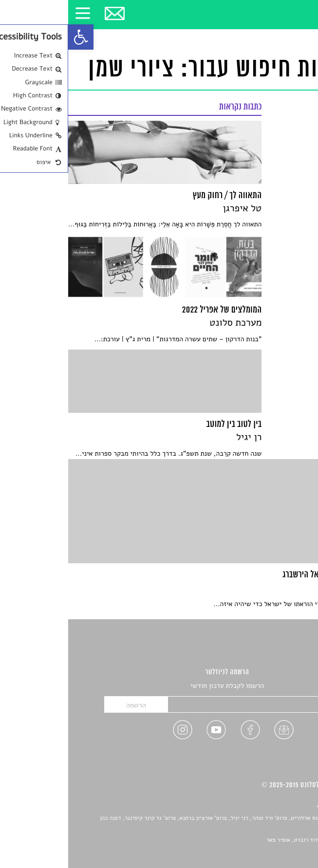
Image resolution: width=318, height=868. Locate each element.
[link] (13, 37)
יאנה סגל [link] (275, 829)
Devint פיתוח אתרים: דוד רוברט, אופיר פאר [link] (250, 840)
